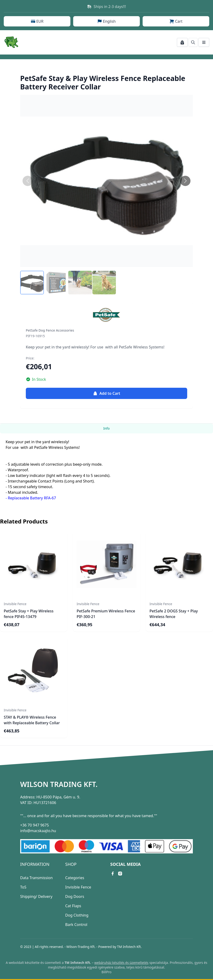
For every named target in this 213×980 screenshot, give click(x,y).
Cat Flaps (73, 906)
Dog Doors (75, 896)
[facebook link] (113, 874)
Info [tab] (106, 428)
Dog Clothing (77, 915)
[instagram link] (120, 874)
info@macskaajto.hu (38, 831)
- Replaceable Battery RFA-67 (31, 498)
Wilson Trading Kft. (59, 784)
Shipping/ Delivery (36, 896)
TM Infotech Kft (129, 947)
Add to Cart (106, 393)
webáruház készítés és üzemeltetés (121, 963)
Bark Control (76, 925)
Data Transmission (36, 878)
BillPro (106, 972)
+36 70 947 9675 (34, 825)
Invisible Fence (78, 887)
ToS (23, 887)
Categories (75, 878)
